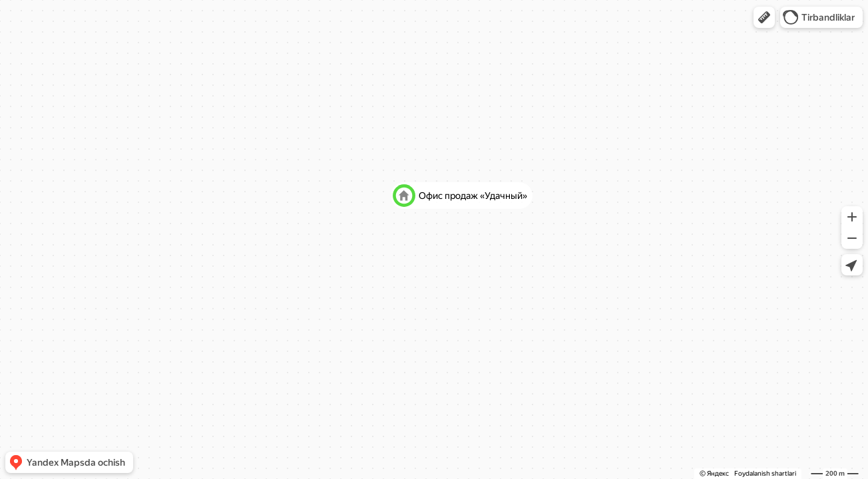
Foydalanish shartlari (765, 473)
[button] (764, 17)
